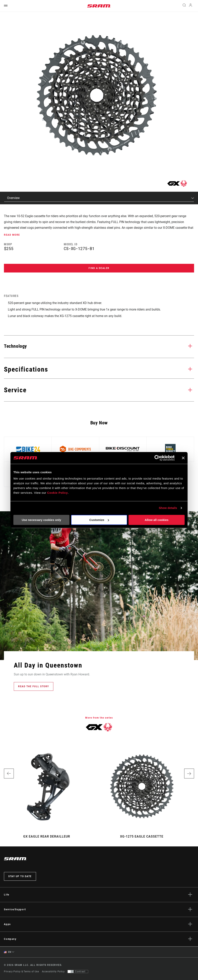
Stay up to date (20, 876)
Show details (168, 508)
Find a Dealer (99, 268)
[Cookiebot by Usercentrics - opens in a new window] (157, 458)
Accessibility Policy (53, 972)
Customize (99, 520)
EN (8, 952)
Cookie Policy (57, 493)
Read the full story (34, 686)
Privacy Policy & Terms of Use (21, 972)
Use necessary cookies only (41, 520)
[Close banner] (183, 458)
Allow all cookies (157, 520)
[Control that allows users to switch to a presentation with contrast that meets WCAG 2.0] (78, 972)
